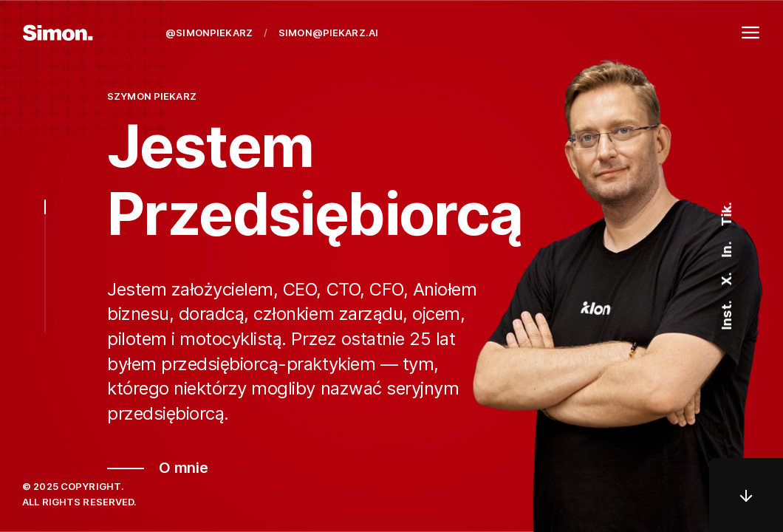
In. (726, 250)
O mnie (184, 468)
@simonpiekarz (209, 33)
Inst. (726, 316)
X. (726, 279)
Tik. (726, 214)
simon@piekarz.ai (328, 33)
